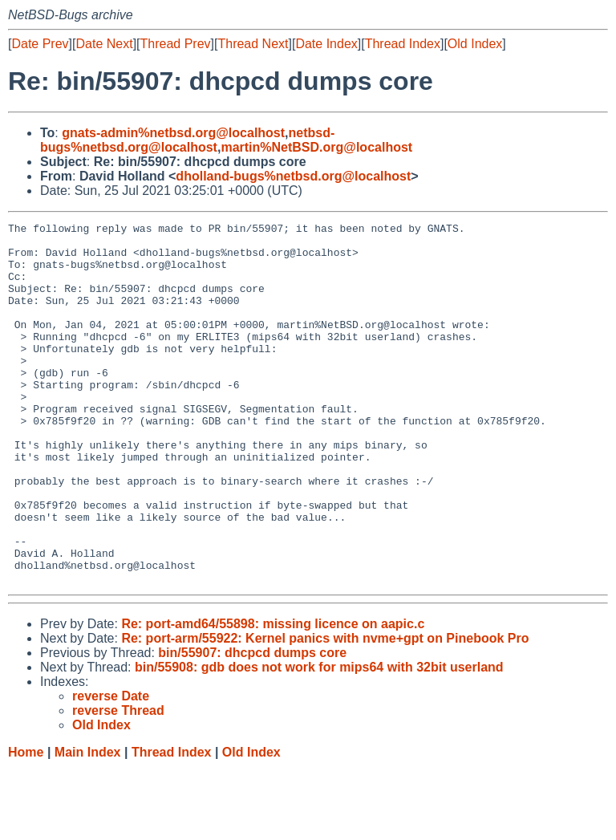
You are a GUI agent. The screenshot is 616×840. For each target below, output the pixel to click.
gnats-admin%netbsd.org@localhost (173, 133)
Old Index (475, 44)
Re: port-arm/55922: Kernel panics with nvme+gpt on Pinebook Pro (325, 710)
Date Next (104, 44)
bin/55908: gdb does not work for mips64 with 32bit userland (319, 739)
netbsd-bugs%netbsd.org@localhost (187, 140)
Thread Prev (176, 44)
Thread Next (253, 44)
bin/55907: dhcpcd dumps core (252, 725)
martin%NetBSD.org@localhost (316, 147)
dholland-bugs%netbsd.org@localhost (293, 176)
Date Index (326, 44)
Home (26, 824)
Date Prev (40, 44)
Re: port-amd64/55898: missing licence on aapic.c (273, 696)
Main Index (88, 824)
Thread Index (403, 44)
